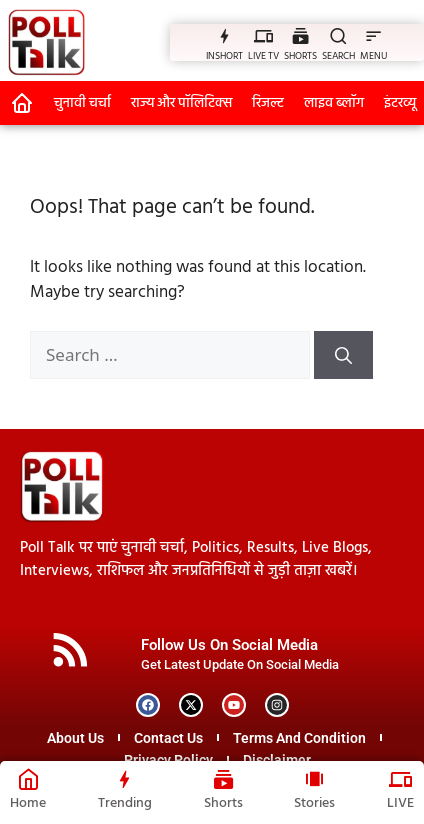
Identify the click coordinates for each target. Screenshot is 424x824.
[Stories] (314, 778)
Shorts (223, 803)
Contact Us (168, 738)
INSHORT (224, 56)
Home (28, 803)
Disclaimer (277, 760)
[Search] (343, 355)
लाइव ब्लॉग (334, 103)
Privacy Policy (168, 760)
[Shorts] (223, 778)
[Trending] (124, 778)
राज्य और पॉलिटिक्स (181, 103)
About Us (75, 738)
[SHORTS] (300, 35)
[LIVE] (400, 778)
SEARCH (338, 56)
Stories (314, 803)
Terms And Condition (299, 738)
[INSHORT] (224, 35)
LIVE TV (263, 56)
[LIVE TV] (263, 35)
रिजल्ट (268, 103)
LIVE (400, 803)
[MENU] (373, 35)
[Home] (28, 778)
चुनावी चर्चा (82, 103)
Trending (125, 803)
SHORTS (300, 56)
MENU (373, 56)
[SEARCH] (338, 35)
